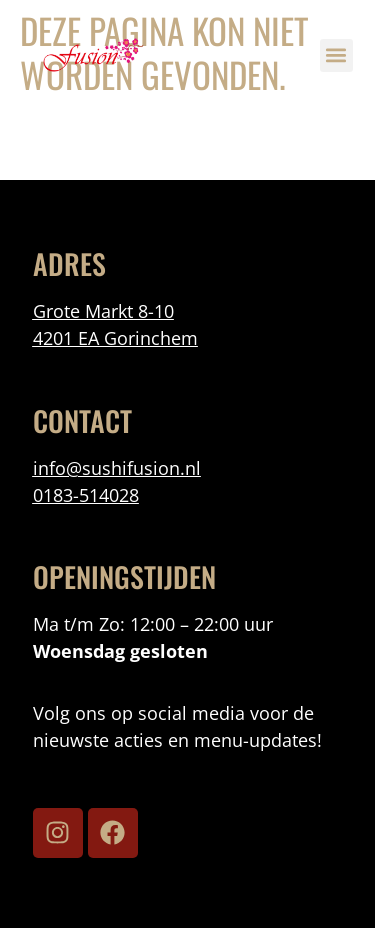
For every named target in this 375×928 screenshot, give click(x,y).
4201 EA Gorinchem (115, 338)
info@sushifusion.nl (117, 468)
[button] (336, 55)
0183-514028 (86, 495)
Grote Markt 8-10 (103, 311)
